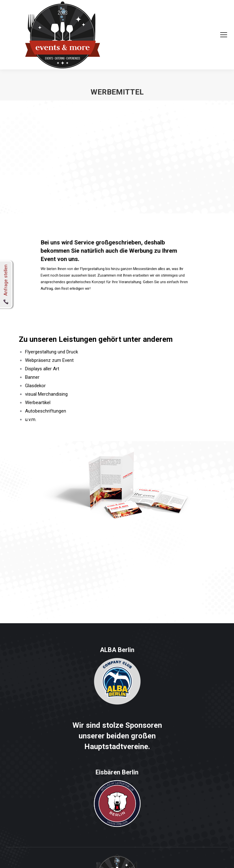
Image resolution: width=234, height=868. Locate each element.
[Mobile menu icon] (224, 35)
